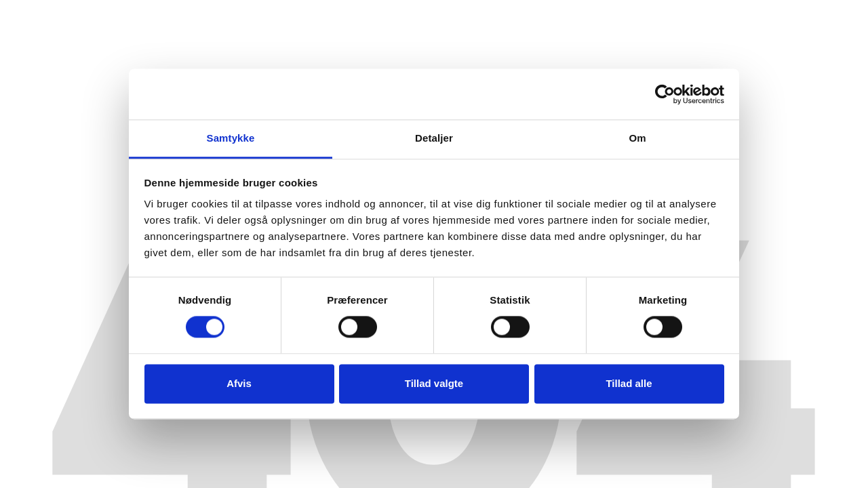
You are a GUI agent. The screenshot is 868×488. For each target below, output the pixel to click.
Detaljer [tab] (434, 138)
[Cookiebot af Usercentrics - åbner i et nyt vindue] (665, 94)
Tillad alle (629, 383)
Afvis (239, 383)
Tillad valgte (434, 383)
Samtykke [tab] (231, 138)
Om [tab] (637, 138)
